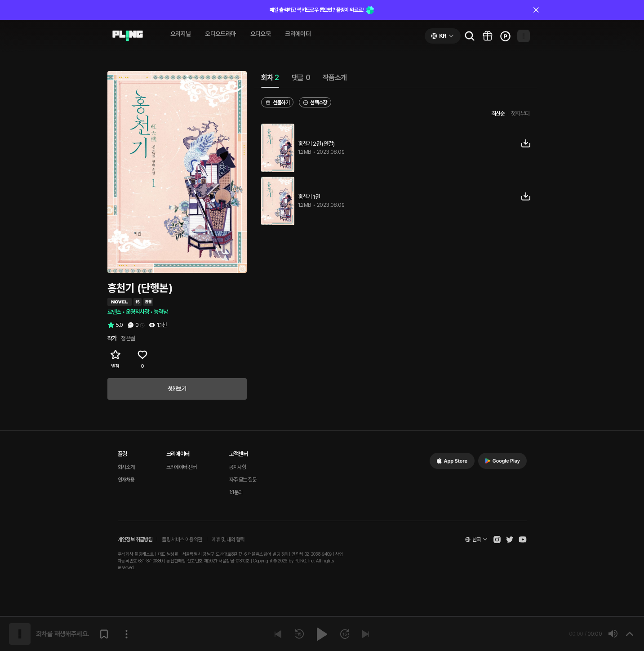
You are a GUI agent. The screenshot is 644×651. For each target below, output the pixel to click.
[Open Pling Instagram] (497, 540)
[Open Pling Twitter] (510, 540)
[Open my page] (524, 36)
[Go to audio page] (128, 36)
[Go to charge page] (506, 36)
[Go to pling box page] (488, 36)
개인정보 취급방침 (135, 540)
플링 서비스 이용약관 (182, 540)
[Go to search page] (470, 36)
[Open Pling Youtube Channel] (523, 540)
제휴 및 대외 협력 (228, 540)
